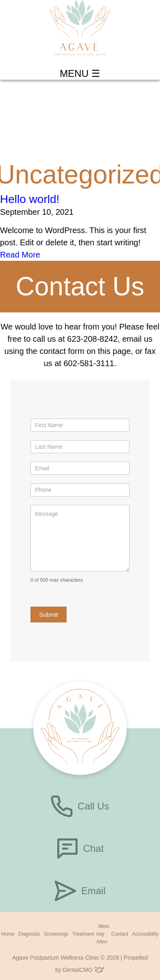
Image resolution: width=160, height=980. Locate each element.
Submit (49, 614)
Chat (80, 849)
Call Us (80, 806)
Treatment (83, 934)
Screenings (56, 934)
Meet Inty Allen (103, 934)
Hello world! (30, 199)
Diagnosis (29, 934)
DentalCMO (84, 970)
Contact (120, 934)
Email (80, 891)
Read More (20, 255)
